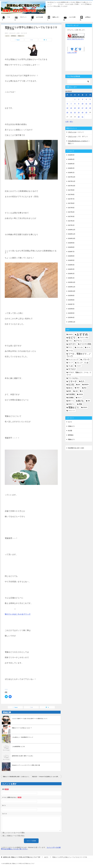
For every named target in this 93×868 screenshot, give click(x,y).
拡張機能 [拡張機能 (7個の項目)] (71, 398)
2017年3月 (71, 216)
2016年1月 (71, 278)
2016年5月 (71, 260)
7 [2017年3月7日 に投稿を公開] (71, 104)
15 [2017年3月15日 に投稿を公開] (75, 108)
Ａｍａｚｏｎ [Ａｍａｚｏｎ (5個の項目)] (72, 411)
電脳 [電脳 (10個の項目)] (80, 404)
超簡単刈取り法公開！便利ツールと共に (23, 756)
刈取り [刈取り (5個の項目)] (78, 388)
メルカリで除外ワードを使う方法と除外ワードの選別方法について (30, 719)
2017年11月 (72, 181)
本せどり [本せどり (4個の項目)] (80, 398)
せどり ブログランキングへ (75, 39)
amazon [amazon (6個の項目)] (70, 334)
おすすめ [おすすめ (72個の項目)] (82, 334)
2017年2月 (71, 221)
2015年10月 (72, 291)
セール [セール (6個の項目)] (88, 347)
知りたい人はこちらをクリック (18, 614)
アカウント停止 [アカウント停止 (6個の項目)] (84, 338)
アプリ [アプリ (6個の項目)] (70, 341)
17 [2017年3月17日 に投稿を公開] (83, 108)
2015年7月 (71, 304)
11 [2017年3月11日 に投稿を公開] (86, 104)
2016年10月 (72, 238)
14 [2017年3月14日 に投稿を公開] (71, 108)
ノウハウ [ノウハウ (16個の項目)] (86, 359)
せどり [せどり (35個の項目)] (72, 338)
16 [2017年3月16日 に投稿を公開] (79, 108)
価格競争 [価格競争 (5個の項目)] (86, 385)
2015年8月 (71, 300)
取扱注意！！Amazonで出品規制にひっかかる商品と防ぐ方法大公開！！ (47, 777)
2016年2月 (71, 274)
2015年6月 (71, 309)
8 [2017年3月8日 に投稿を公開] (75, 104)
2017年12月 (72, 177)
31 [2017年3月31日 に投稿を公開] (83, 117)
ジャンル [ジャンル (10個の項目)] (80, 347)
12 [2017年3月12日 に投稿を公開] (90, 104)
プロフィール (72, 132)
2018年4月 (71, 159)
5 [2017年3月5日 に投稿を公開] (90, 99)
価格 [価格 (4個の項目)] (79, 385)
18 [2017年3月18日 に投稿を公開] (86, 108)
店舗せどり (71, 426)
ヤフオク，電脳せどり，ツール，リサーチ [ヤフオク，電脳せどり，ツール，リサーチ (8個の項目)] (79, 374)
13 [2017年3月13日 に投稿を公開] (67, 108)
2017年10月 (72, 186)
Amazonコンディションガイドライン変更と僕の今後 (26, 765)
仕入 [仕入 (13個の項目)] (83, 381)
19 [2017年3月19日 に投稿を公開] (90, 108)
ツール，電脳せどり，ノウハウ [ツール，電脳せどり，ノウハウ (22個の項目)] (79, 355)
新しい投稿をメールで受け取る (14, 836)
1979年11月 (72, 322)
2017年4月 (71, 212)
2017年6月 (71, 203)
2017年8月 (71, 195)
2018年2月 (71, 168)
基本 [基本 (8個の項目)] (70, 391)
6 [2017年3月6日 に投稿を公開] (67, 104)
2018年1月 (71, 173)
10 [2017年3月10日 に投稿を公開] (83, 104)
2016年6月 (71, 256)
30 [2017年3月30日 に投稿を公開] (79, 117)
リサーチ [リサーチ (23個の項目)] (73, 381)
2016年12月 (72, 230)
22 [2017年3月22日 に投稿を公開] (75, 112)
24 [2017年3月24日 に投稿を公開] (83, 112)
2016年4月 (71, 265)
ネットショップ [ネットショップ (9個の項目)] (73, 359)
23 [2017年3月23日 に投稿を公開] (79, 112)
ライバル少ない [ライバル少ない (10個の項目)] (74, 378)
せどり (7, 36)
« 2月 (67, 122)
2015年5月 (71, 313)
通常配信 (14, 36)
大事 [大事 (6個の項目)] (76, 391)
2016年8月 (71, 247)
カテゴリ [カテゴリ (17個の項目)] (72, 344)
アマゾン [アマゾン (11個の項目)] (79, 341)
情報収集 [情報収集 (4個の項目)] (81, 394)
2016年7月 (71, 252)
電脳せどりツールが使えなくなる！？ (22, 728)
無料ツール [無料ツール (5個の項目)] (71, 401)
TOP (22, 857)
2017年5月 (71, 208)
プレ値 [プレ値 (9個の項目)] (70, 366)
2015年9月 (71, 296)
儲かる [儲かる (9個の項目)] (70, 388)
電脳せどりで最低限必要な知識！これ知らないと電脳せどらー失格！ (17, 777)
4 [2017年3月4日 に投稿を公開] (86, 99)
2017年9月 (71, 190)
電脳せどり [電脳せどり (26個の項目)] (74, 407)
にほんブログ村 (72, 53)
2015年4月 (71, 317)
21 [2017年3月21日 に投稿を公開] (71, 112)
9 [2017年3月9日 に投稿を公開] (79, 104)
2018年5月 (71, 155)
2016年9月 (71, 243)
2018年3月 (71, 164)
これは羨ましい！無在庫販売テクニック (23, 737)
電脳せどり (21, 36)
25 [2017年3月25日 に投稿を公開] (86, 112)
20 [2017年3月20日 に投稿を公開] (67, 112)
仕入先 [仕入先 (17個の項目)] (71, 385)
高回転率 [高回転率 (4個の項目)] (85, 407)
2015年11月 (72, 287)
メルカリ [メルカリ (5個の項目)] (79, 366)
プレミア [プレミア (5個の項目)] (71, 363)
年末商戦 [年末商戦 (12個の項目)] (71, 394)
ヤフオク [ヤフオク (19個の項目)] (72, 369)
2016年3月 (71, 269)
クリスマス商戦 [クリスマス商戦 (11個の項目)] (86, 344)
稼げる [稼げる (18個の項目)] (81, 401)
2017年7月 (71, 199)
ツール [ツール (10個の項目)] (71, 350)
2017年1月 (71, 225)
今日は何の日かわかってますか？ (78, 141)
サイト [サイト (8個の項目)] (70, 347)
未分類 (70, 431)
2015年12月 (72, 282)
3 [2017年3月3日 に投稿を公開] (83, 99)
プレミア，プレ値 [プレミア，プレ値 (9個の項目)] (83, 363)
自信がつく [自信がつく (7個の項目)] (72, 404)
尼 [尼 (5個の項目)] (82, 391)
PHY (69, 143)
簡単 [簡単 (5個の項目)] (89, 401)
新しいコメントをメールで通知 (14, 833)
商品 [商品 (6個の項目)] (85, 388)
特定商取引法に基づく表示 (76, 448)
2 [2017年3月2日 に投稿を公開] (79, 99)
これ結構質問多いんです (18, 747)
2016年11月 (72, 234)
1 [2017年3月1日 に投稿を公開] (75, 99)
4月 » (71, 122)
